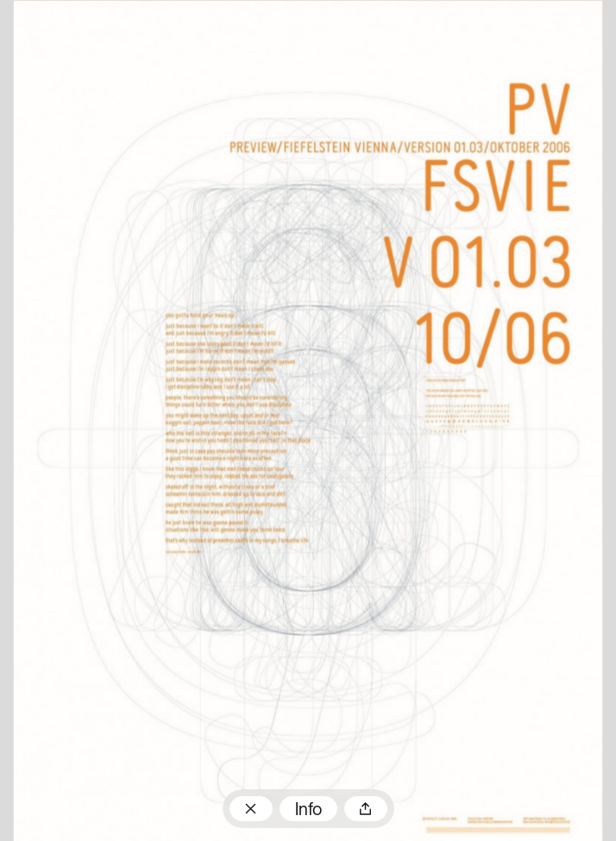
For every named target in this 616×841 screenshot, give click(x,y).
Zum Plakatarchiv (251, 809)
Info (308, 811)
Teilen (366, 809)
